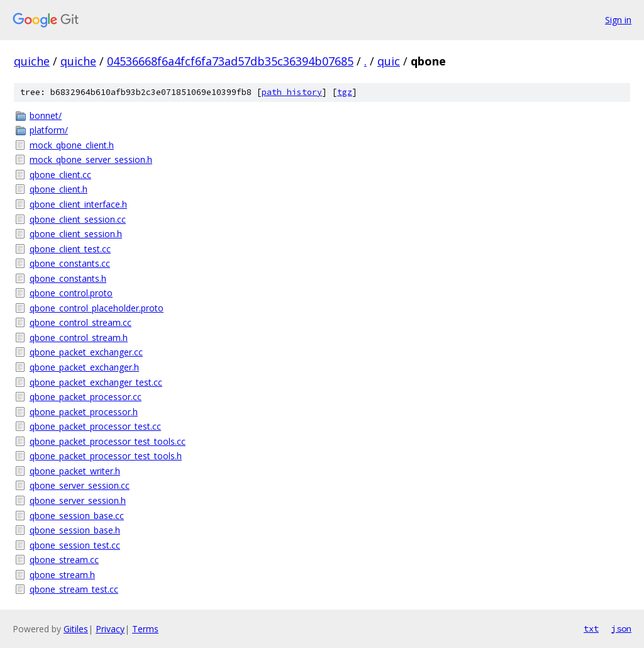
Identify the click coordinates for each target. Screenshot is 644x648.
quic (389, 61)
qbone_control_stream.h (79, 338)
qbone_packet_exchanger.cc (86, 352)
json (621, 628)
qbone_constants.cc (70, 263)
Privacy (110, 629)
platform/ (49, 130)
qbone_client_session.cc (78, 219)
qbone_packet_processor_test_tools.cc (108, 441)
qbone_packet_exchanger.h (84, 367)
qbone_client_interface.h (78, 204)
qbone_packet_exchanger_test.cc (96, 382)
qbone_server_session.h (78, 500)
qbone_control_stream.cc (80, 322)
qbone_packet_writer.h (75, 471)
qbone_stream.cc (64, 560)
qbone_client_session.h (76, 234)
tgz (345, 92)
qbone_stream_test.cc (74, 589)
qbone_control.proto (71, 293)
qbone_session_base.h (75, 530)
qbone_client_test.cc (70, 249)
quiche (32, 61)
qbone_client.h (58, 189)
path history (292, 92)
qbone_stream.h (62, 575)
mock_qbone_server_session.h (91, 159)
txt (591, 628)
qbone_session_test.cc (75, 545)
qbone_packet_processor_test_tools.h (106, 456)
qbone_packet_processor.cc (86, 397)
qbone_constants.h (68, 278)
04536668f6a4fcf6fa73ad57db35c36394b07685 (230, 61)
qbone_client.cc (60, 175)
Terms (145, 629)
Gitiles (76, 629)
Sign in (618, 20)
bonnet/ (46, 115)
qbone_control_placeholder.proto (97, 308)
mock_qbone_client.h (72, 145)
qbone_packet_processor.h (84, 412)
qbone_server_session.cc (80, 485)
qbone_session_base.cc (77, 516)
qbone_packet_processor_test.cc (95, 426)
